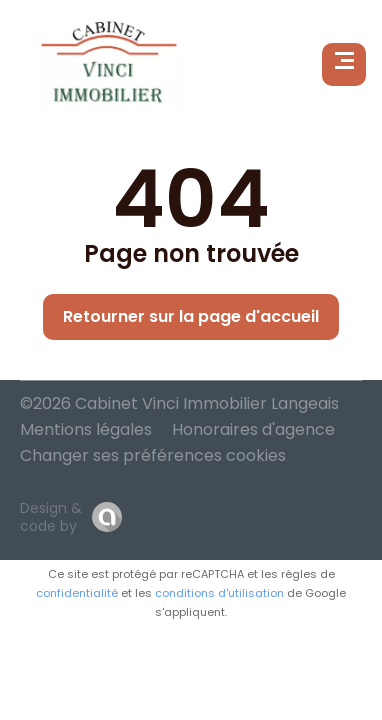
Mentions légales (86, 429)
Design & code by (51, 517)
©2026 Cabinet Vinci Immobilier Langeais (179, 403)
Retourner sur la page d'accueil (191, 316)
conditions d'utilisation (219, 593)
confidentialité (77, 593)
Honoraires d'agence (253, 429)
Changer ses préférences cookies (153, 455)
